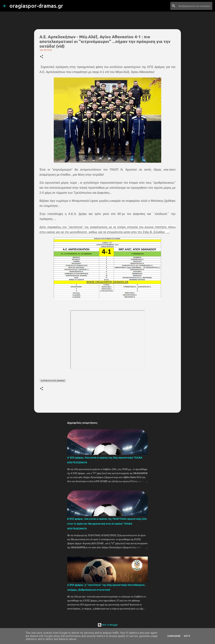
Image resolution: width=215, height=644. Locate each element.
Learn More (174, 636)
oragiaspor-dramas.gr (36, 6)
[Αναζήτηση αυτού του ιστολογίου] (195, 6)
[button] (41, 57)
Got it (187, 636)
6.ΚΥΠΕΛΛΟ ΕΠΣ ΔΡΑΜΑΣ (53, 381)
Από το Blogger (108, 625)
